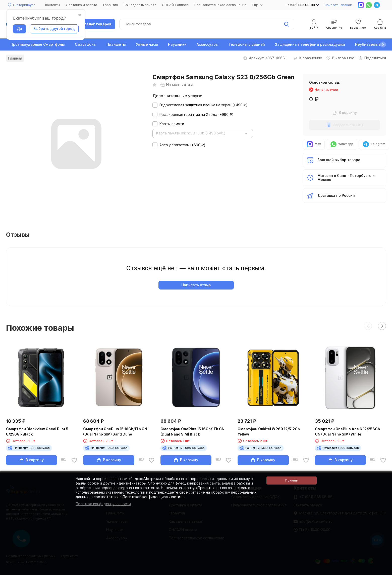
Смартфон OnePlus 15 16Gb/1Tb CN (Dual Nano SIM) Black (192, 432)
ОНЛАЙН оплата (175, 5)
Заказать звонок (338, 5)
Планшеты (116, 44)
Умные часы (147, 44)
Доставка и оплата (81, 5)
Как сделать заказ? (140, 5)
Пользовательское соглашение (220, 5)
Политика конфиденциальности (103, 504)
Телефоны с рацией (247, 44)
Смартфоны (86, 44)
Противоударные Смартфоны (38, 44)
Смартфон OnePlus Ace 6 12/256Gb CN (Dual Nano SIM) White (347, 432)
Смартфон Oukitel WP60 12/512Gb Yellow (269, 432)
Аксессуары (208, 44)
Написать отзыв (196, 285)
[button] (383, 44)
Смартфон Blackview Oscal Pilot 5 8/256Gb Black (37, 432)
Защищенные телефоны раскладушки (310, 44)
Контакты (52, 5)
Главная (15, 58)
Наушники (177, 44)
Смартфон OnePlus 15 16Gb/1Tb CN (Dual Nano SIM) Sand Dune (115, 432)
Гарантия (110, 5)
